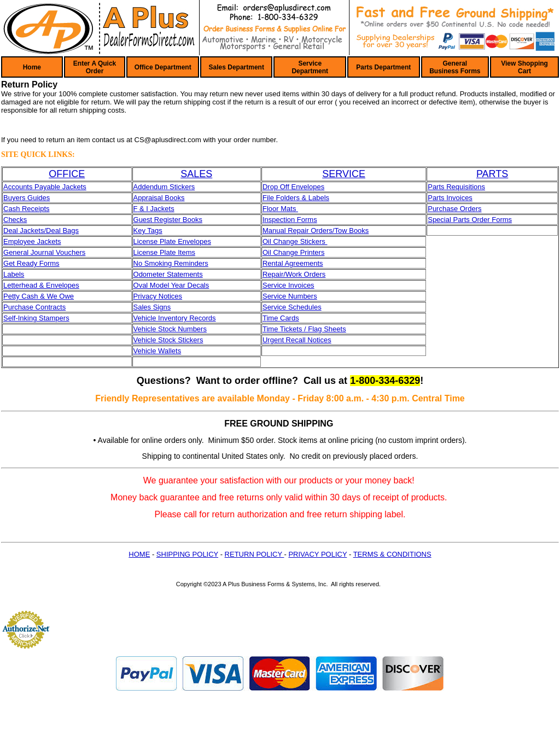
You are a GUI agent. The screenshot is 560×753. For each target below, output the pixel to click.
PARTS (492, 174)
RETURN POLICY (255, 554)
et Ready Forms (34, 263)
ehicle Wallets (159, 351)
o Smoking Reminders (173, 263)
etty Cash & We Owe (41, 296)
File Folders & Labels (296, 198)
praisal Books (163, 198)
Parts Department (383, 67)
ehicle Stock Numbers (172, 329)
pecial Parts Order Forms (472, 220)
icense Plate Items (166, 252)
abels (16, 274)
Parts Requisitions (456, 187)
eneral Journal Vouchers (47, 252)
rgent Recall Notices (299, 340)
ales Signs (154, 307)
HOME (139, 554)
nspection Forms (291, 220)
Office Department (163, 67)
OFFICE (67, 174)
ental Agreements (295, 263)
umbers (305, 296)
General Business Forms (455, 67)
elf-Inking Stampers (39, 318)
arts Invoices (453, 198)
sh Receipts (31, 209)
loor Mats (282, 209)
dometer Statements (171, 274)
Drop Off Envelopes (293, 187)
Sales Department (237, 67)
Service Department (310, 67)
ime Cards (282, 318)
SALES (196, 174)
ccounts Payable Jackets (47, 187)
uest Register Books (171, 220)
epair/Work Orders (296, 274)
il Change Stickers (297, 241)
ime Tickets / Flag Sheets (306, 329)
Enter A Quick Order (95, 67)
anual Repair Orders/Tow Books (319, 230)
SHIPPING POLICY (187, 554)
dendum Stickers (168, 187)
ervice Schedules (294, 307)
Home (32, 67)
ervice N (281, 296)
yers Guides (31, 198)
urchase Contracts (37, 307)
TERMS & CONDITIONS (392, 554)
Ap (138, 198)
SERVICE (344, 174)
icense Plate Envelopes (174, 241)
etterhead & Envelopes (43, 285)
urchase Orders (457, 209)
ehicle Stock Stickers (170, 340)
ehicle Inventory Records (176, 318)
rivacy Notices (160, 296)
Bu (8, 198)
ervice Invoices (291, 285)
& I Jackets (156, 209)
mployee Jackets (35, 241)
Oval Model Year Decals (171, 285)
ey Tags (150, 230)
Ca (8, 209)
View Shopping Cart (524, 67)
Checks (15, 220)
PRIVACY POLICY (317, 554)
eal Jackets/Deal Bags (43, 230)
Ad (138, 187)
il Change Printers (296, 252)
